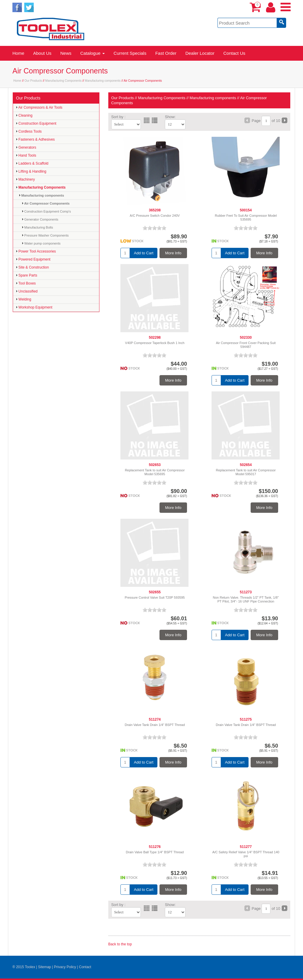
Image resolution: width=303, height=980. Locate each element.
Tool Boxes (26, 283)
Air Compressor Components (46, 203)
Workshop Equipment (34, 307)
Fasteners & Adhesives (35, 139)
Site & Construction (32, 267)
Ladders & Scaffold (32, 163)
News (66, 53)
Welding (24, 299)
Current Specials (130, 53)
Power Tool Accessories (36, 251)
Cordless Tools (29, 131)
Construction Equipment (36, 123)
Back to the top (120, 944)
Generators (26, 147)
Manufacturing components (103, 81)
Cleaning (24, 115)
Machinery (25, 179)
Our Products (33, 81)
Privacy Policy (65, 967)
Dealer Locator (200, 53)
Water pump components (41, 243)
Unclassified (27, 291)
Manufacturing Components (63, 81)
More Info (173, 253)
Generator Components (40, 219)
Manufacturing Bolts (37, 227)
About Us (42, 53)
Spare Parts (27, 275)
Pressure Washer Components (45, 235)
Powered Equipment (33, 259)
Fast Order (166, 53)
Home (18, 53)
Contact (85, 967)
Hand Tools (26, 155)
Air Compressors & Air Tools (39, 107)
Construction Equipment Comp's (46, 211)
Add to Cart (144, 253)
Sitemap (44, 967)
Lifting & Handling (31, 171)
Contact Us (234, 53)
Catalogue (92, 53)
